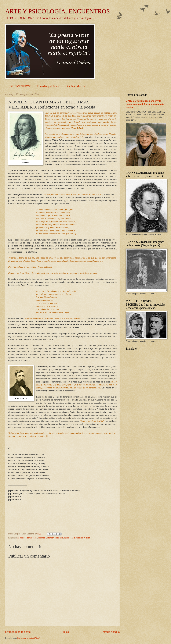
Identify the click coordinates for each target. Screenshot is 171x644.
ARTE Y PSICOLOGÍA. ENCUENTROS (58, 11)
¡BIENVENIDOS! (20, 86)
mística (87, 538)
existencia (59, 538)
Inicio (66, 632)
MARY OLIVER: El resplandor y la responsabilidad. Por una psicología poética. (145, 104)
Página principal (77, 86)
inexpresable (70, 538)
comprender (32, 538)
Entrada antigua (110, 632)
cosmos (41, 538)
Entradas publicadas (49, 86)
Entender (50, 538)
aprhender (22, 538)
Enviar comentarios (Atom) (29, 638)
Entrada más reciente (18, 632)
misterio (79, 538)
